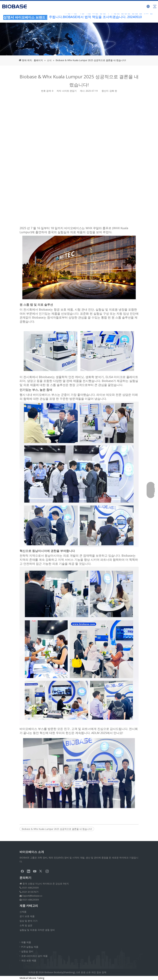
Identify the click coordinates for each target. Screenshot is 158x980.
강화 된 (113, 91)
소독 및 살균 (26, 925)
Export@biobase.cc (32, 896)
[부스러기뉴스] (79, 39)
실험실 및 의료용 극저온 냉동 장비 (37, 930)
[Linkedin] (29, 871)
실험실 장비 (27, 951)
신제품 (23, 912)
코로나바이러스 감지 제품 (34, 956)
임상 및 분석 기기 (29, 921)
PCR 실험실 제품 (30, 947)
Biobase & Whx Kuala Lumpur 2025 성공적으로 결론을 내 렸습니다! (57, 829)
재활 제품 (26, 942)
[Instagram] (47, 871)
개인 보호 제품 (29, 960)
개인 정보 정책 (99, 972)
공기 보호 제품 (27, 916)
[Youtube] (35, 871)
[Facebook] (22, 871)
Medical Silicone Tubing (32, 978)
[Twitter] (41, 871)
